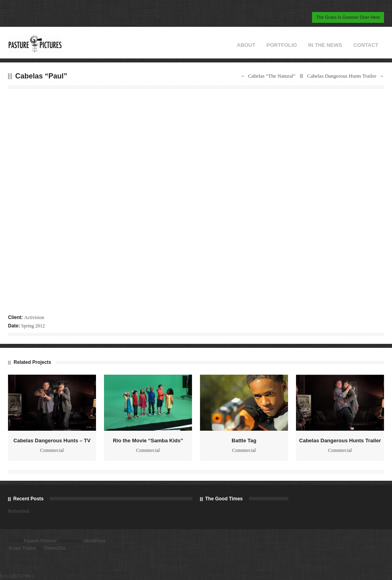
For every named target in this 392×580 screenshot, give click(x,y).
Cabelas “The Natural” (272, 76)
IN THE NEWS (325, 45)
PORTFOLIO (282, 45)
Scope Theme (22, 548)
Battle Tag (244, 441)
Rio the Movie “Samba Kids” (148, 441)
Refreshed (19, 511)
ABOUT (246, 45)
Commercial (52, 450)
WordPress (95, 541)
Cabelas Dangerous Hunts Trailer (342, 76)
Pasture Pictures (40, 541)
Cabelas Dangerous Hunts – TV (52, 441)
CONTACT (366, 45)
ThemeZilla (54, 548)
